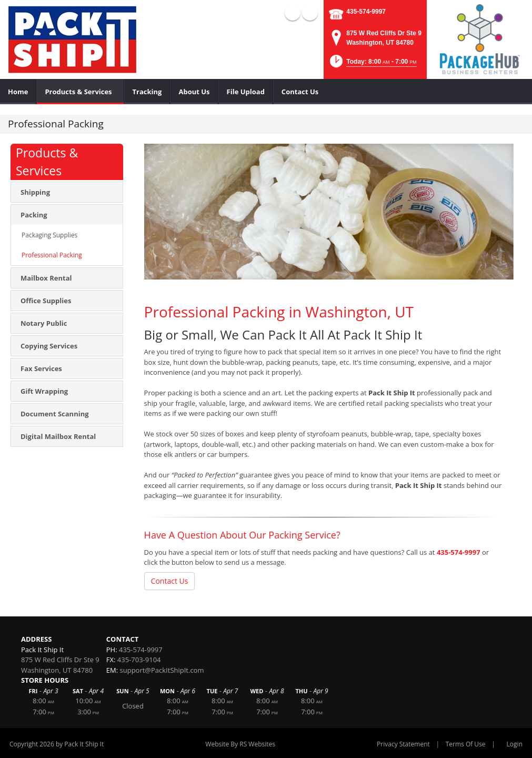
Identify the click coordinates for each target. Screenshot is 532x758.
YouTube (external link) (310, 13)
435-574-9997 (366, 12)
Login (515, 744)
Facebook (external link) (293, 13)
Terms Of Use (466, 744)
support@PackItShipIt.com (162, 670)
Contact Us (170, 581)
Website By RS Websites (240, 744)
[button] (372, 64)
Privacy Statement (403, 744)
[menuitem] (18, 92)
